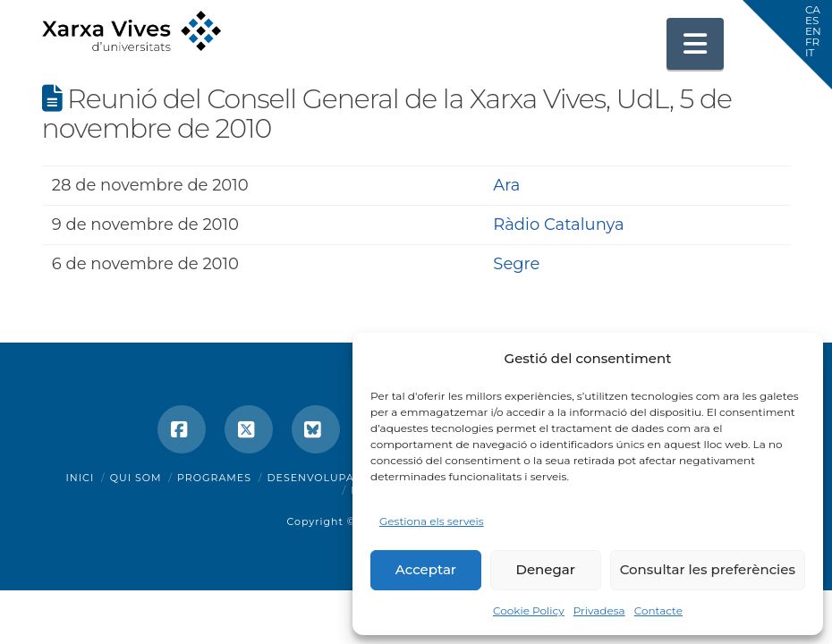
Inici (81, 478)
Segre (516, 264)
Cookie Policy (529, 610)
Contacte (658, 610)
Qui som (136, 478)
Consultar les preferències (708, 569)
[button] (695, 44)
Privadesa (599, 610)
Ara (506, 185)
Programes (214, 478)
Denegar (546, 569)
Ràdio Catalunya (558, 225)
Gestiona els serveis (432, 521)
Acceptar (426, 569)
